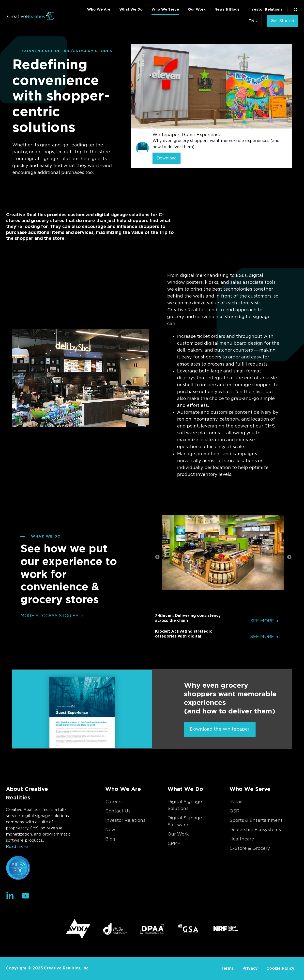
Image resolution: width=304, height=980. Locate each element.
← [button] (157, 557)
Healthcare (242, 839)
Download (167, 158)
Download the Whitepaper (220, 729)
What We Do (131, 9)
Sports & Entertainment (256, 821)
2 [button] (227, 603)
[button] (296, 10)
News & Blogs (227, 9)
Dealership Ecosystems (255, 830)
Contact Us (118, 811)
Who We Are (99, 9)
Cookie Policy (280, 968)
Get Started (282, 21)
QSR (234, 811)
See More (264, 621)
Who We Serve (165, 9)
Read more (17, 847)
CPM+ (174, 844)
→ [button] (289, 557)
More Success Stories (52, 616)
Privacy (250, 968)
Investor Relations (265, 9)
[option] (223, 554)
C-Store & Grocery (250, 849)
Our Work (197, 9)
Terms (228, 968)
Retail (236, 802)
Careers (114, 802)
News (111, 830)
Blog (110, 839)
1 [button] (220, 603)
